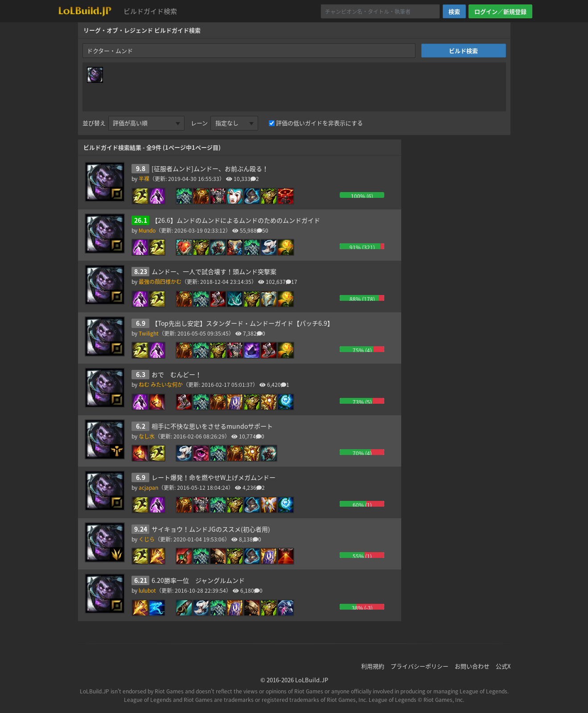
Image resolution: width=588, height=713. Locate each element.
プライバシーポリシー (419, 666)
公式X (503, 666)
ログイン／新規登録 (500, 11)
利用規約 (373, 666)
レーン (199, 123)
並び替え (94, 123)
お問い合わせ (472, 666)
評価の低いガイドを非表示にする (319, 123)
